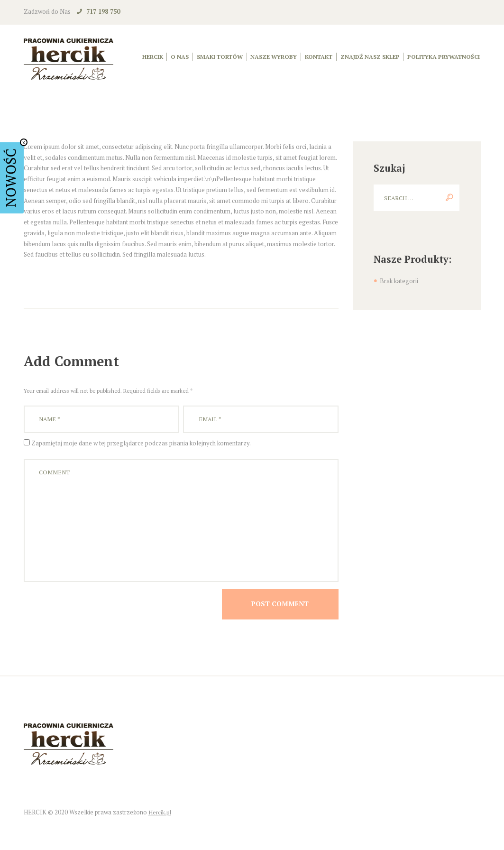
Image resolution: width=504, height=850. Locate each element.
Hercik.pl (160, 822)
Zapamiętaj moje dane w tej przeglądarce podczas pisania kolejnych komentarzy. (141, 444)
